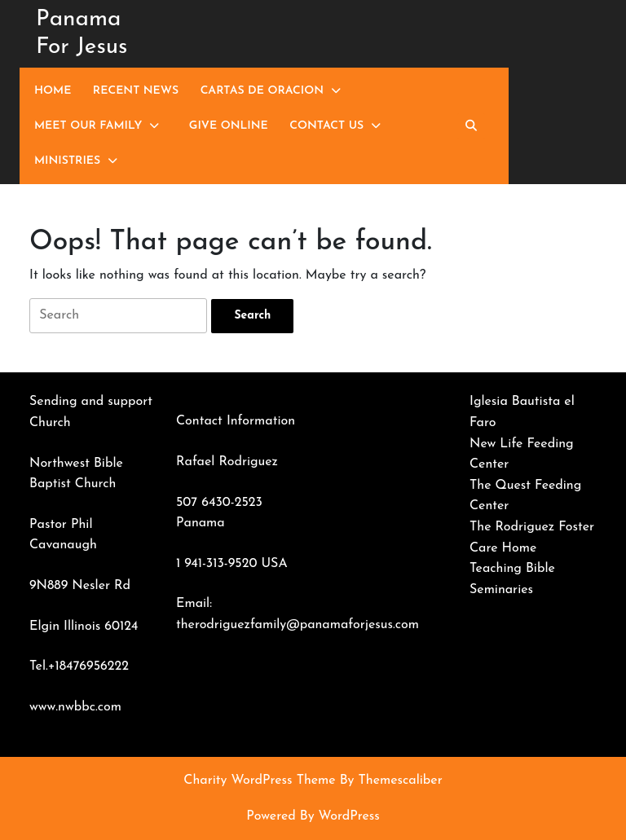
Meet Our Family (88, 126)
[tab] (252, 316)
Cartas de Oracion (262, 91)
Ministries (67, 161)
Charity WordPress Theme (259, 781)
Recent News (136, 91)
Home (53, 91)
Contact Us (326, 126)
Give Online (229, 126)
